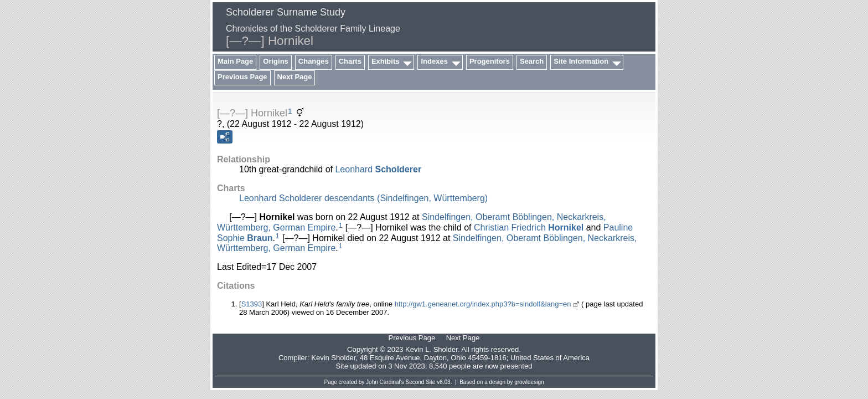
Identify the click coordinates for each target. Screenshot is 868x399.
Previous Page (242, 77)
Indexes (434, 61)
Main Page (235, 61)
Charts (350, 61)
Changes (314, 61)
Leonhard (378, 169)
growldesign (529, 382)
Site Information (581, 61)
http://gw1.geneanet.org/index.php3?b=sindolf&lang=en (483, 304)
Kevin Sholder (333, 358)
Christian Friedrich (529, 227)
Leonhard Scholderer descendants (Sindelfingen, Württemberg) (363, 198)
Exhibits (386, 61)
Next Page (295, 77)
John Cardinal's (385, 382)
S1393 (252, 304)
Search (532, 61)
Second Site (421, 382)
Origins (276, 61)
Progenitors (490, 61)
